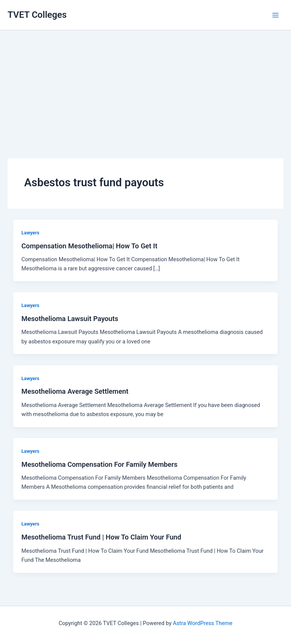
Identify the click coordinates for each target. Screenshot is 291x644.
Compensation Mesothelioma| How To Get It (89, 246)
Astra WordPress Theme (203, 623)
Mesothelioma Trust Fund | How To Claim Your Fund (101, 537)
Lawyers (30, 233)
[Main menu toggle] (275, 15)
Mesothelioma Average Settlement (75, 391)
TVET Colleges (37, 15)
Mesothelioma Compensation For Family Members (99, 464)
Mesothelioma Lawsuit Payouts (70, 319)
